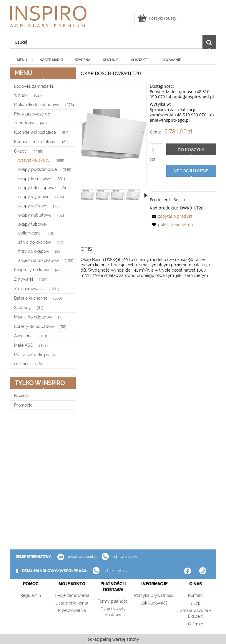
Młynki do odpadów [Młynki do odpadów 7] (33, 317)
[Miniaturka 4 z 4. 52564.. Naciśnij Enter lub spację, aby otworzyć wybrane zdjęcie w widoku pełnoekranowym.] (133, 195)
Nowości (22, 396)
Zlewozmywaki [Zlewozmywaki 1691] (28, 289)
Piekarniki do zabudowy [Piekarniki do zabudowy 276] (37, 105)
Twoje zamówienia (72, 595)
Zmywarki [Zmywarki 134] (24, 279)
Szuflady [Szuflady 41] (23, 308)
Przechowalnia (72, 610)
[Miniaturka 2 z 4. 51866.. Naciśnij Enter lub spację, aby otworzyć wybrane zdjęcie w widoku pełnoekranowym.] (103, 195)
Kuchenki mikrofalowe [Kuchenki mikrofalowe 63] (35, 142)
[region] (43, 480)
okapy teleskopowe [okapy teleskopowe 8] (37, 188)
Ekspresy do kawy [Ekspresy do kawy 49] (32, 270)
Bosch (179, 200)
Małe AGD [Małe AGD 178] (24, 345)
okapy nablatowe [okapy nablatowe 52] (35, 215)
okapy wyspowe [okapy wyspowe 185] (34, 197)
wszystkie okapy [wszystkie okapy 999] (34, 160)
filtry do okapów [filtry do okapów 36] (34, 251)
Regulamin (31, 595)
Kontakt (195, 595)
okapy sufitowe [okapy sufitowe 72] (33, 206)
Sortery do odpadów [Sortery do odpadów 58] (34, 326)
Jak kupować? (154, 603)
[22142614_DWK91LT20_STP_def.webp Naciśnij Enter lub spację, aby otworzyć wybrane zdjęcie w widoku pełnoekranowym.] (114, 134)
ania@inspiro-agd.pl (75, 557)
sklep (196, 603)
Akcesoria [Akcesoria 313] (23, 336)
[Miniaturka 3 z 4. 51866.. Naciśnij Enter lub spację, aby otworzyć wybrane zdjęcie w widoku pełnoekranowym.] (118, 195)
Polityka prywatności (154, 595)
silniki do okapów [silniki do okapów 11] (35, 242)
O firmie (196, 624)
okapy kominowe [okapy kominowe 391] (34, 179)
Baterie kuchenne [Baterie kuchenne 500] (31, 298)
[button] (146, 195)
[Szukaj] (209, 42)
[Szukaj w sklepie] (106, 42)
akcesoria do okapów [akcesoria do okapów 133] (39, 260)
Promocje (23, 405)
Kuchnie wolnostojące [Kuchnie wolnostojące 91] (35, 132)
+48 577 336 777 (115, 571)
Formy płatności (113, 601)
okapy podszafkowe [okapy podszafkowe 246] (38, 169)
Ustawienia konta (72, 603)
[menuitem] (21, 60)
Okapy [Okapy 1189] (20, 151)
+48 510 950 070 (117, 557)
